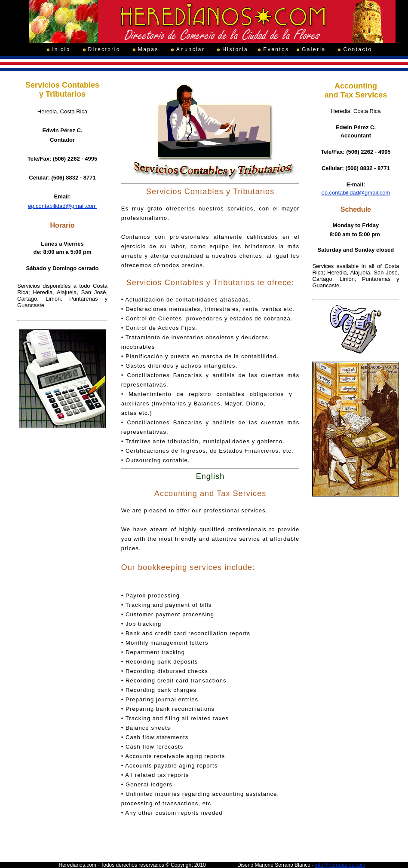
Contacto (357, 49)
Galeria (314, 49)
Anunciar (191, 49)
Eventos (276, 49)
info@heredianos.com (340, 865)
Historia (235, 49)
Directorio (104, 49)
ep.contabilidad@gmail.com (62, 206)
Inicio (61, 49)
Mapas (148, 49)
